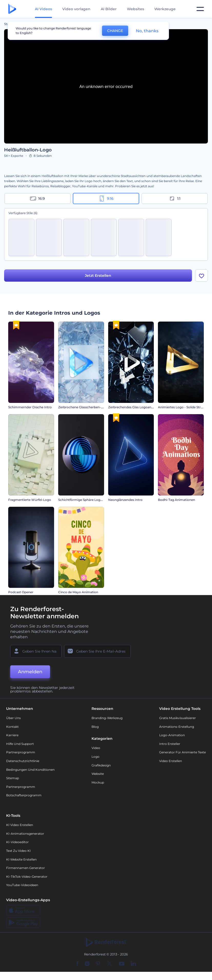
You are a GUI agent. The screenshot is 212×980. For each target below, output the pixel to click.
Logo (95, 757)
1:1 (175, 199)
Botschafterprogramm (24, 795)
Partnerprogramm (21, 752)
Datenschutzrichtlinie (23, 761)
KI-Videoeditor (17, 842)
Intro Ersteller (170, 744)
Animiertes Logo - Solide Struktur (184, 407)
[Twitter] (110, 964)
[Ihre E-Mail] (97, 651)
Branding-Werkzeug (107, 718)
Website (98, 774)
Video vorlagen (76, 9)
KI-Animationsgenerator (25, 834)
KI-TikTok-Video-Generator (27, 877)
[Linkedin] (133, 964)
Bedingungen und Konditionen (30, 770)
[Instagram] (87, 964)
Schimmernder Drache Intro (30, 407)
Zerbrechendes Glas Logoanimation (136, 407)
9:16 (106, 199)
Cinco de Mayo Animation (78, 592)
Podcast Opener (21, 592)
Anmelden (30, 672)
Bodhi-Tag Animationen (176, 500)
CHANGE (115, 31)
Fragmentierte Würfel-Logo (30, 500)
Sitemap (13, 778)
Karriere (12, 735)
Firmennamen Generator (26, 868)
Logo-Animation (172, 735)
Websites (135, 9)
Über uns (13, 718)
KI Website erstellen (21, 859)
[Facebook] (78, 964)
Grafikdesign (101, 765)
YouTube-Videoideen (22, 885)
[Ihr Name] (36, 651)
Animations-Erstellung (177, 727)
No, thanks (147, 31)
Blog (95, 727)
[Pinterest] (98, 964)
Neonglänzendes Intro (125, 500)
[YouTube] (122, 964)
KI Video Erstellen (20, 825)
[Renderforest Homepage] (12, 9)
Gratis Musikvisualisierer (178, 718)
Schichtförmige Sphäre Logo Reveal (86, 500)
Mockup (98, 782)
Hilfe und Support (20, 744)
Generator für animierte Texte (183, 752)
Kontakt (12, 727)
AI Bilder (109, 9)
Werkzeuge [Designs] (165, 9)
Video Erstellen (171, 761)
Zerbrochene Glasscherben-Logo (84, 407)
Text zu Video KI (18, 851)
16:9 (37, 199)
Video (96, 748)
